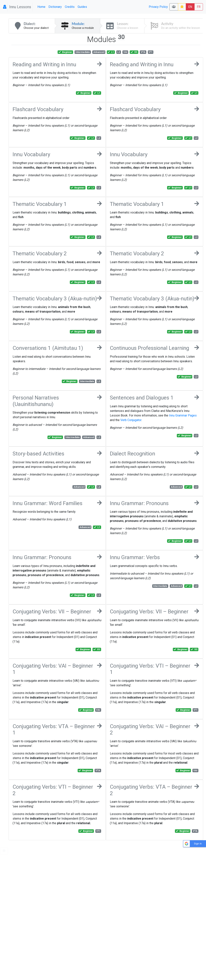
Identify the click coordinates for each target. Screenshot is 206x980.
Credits (70, 7)
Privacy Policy (158, 7)
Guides (82, 7)
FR (199, 7)
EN (190, 7)
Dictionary (55, 7)
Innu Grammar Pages (183, 415)
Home (41, 7)
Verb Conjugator (131, 420)
